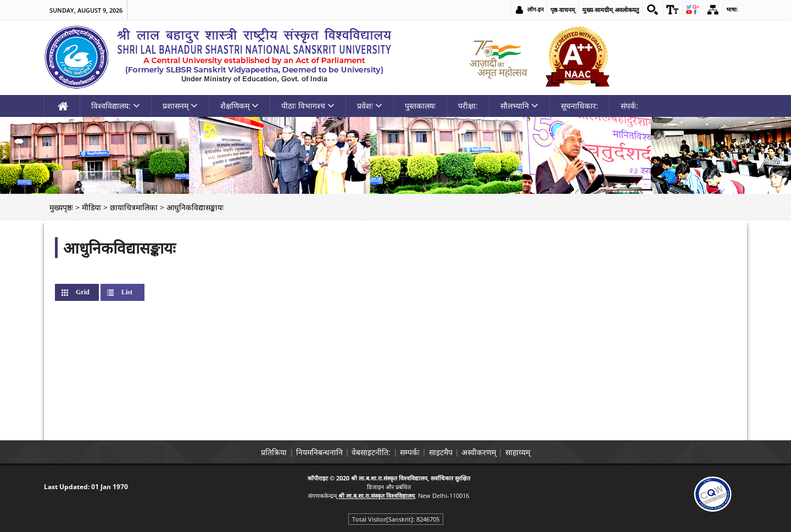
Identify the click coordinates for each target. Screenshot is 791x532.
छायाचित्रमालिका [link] (134, 207)
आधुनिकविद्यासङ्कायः (119, 248)
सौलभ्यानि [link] (519, 106)
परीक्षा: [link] (468, 106)
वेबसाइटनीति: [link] (363, 452)
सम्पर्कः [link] (410, 452)
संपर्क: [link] (630, 106)
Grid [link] (91, 292)
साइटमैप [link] (449, 452)
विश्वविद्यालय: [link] (116, 106)
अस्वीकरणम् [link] (496, 452)
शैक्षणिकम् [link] (239, 106)
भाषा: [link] (732, 10)
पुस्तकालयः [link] (420, 106)
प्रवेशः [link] (370, 106)
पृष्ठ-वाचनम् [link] (557, 10)
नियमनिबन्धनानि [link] (302, 452)
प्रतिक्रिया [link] (249, 452)
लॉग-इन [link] (529, 10)
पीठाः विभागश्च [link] (308, 106)
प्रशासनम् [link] (180, 106)
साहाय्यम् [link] (543, 452)
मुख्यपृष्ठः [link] (61, 207)
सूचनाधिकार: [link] (580, 106)
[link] (647, 10)
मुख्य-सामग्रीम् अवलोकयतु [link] (605, 10)
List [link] (127, 292)
